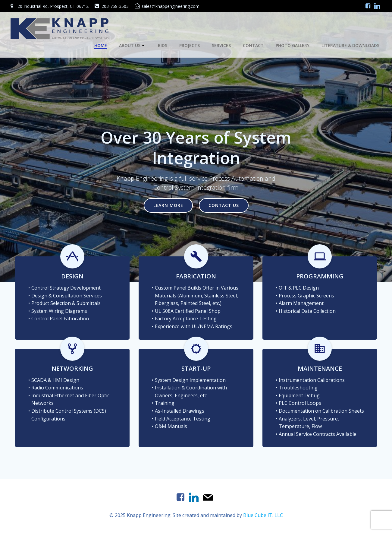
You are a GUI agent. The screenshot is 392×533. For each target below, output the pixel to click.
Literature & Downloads (350, 45)
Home (101, 45)
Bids (163, 45)
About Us (132, 45)
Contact (253, 45)
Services (221, 45)
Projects (190, 45)
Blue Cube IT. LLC (263, 515)
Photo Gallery (293, 45)
